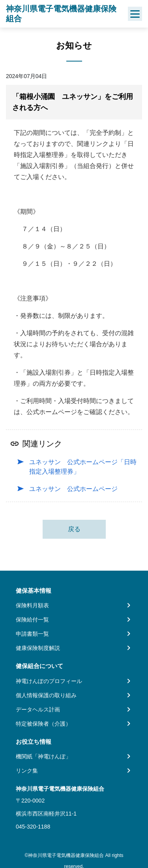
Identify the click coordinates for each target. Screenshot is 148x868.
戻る (74, 529)
